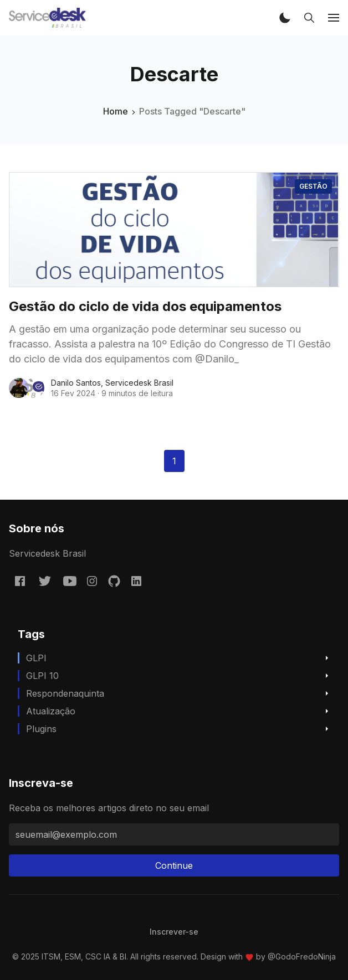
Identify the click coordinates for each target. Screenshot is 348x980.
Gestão (313, 186)
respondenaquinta (65, 693)
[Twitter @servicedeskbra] (45, 580)
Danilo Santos (76, 383)
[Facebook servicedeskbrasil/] (20, 580)
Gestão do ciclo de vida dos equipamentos (145, 306)
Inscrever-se (174, 932)
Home (116, 111)
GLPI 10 (42, 676)
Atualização (51, 711)
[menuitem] (174, 932)
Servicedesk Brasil (139, 383)
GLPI (36, 658)
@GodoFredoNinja (302, 956)
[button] (285, 18)
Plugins (41, 729)
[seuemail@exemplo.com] (174, 834)
